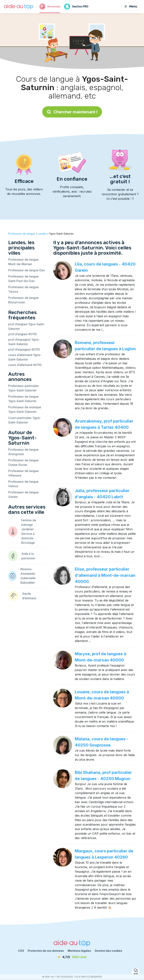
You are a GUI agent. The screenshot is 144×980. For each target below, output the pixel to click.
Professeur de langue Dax (27, 270)
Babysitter (28, 583)
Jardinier (27, 529)
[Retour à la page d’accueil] (19, 7)
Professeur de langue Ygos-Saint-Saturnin (23, 399)
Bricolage (28, 543)
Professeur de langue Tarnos (23, 289)
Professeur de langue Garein (23, 494)
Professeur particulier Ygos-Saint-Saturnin (24, 388)
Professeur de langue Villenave (23, 473)
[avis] (72, 957)
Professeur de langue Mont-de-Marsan (23, 262)
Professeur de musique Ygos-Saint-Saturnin (25, 409)
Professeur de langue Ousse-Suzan (23, 462)
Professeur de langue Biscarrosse (23, 300)
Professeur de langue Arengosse (23, 452)
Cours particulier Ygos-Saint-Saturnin (25, 420)
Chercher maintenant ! (72, 112)
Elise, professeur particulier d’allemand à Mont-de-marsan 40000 (105, 575)
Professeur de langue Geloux (23, 484)
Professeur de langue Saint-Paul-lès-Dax (23, 279)
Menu (131, 6)
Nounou (26, 569)
